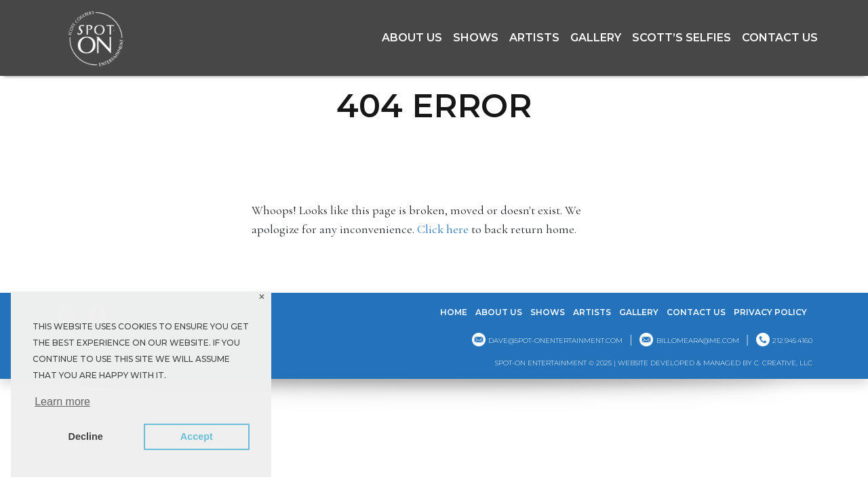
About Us (412, 38)
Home (454, 312)
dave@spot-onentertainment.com (555, 341)
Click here (443, 229)
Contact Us (780, 38)
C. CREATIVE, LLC (783, 363)
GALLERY (596, 38)
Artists (534, 38)
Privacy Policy (770, 312)
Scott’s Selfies (682, 38)
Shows (476, 38)
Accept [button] (197, 436)
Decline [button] (86, 436)
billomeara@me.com (698, 341)
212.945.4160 (792, 341)
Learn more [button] (62, 402)
